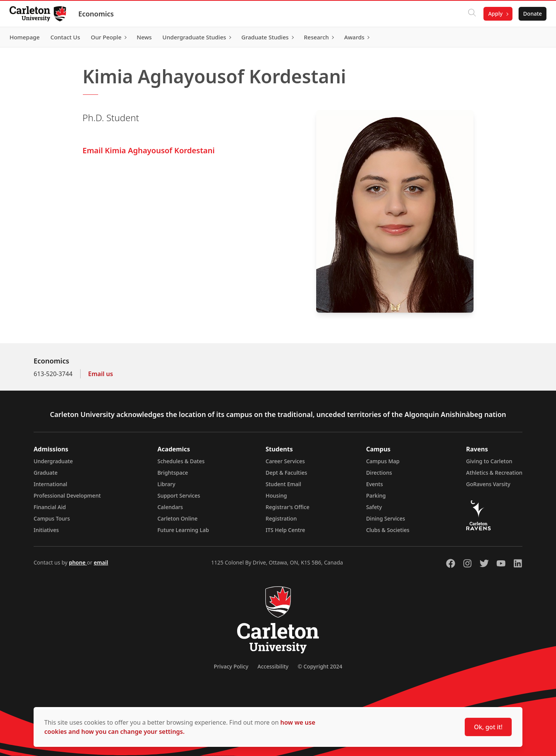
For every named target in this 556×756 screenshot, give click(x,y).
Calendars (170, 507)
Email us (101, 374)
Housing (276, 496)
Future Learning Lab (183, 530)
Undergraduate (53, 461)
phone (78, 562)
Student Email (284, 484)
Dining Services (386, 518)
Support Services (179, 496)
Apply (493, 14)
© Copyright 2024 (320, 666)
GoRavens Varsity (488, 484)
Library (166, 484)
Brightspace (173, 473)
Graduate (46, 473)
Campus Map (383, 461)
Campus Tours (52, 518)
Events (375, 484)
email (101, 562)
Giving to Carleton (489, 461)
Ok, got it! (488, 727)
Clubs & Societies (388, 530)
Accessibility (273, 666)
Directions (379, 473)
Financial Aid (50, 507)
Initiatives (46, 530)
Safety (374, 507)
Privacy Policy (231, 666)
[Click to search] (469, 14)
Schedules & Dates (181, 461)
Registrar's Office (288, 507)
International (50, 484)
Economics (99, 14)
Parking (376, 496)
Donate (530, 14)
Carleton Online (177, 518)
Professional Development (67, 496)
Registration (281, 518)
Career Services (285, 461)
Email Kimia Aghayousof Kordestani (149, 150)
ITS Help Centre (286, 530)
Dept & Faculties (287, 473)
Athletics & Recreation (494, 473)
